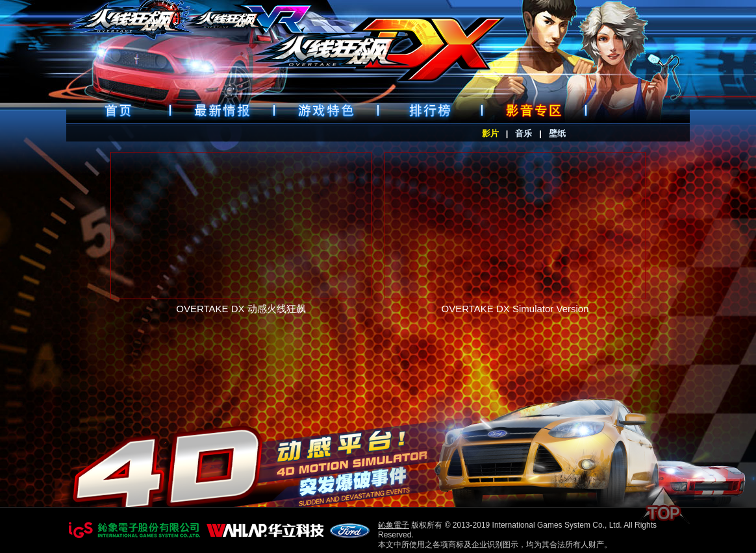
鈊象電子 (394, 525)
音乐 (523, 133)
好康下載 (534, 110)
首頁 (118, 110)
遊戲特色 (326, 110)
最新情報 (222, 110)
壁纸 (557, 133)
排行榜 (430, 110)
